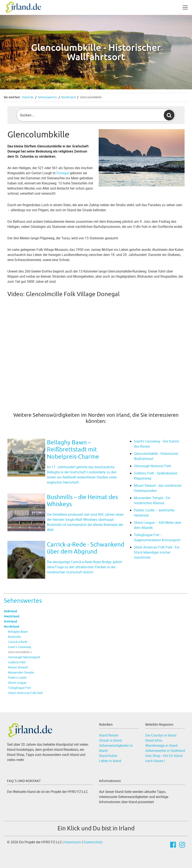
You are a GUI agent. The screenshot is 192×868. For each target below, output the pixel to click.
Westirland (11, 616)
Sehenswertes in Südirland (165, 751)
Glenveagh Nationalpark (24, 657)
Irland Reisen (109, 735)
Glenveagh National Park (152, 466)
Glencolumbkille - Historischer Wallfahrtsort (156, 456)
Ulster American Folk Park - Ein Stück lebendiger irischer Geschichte (157, 552)
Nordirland (68, 97)
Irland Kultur (108, 756)
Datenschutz (93, 842)
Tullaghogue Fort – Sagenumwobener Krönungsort (157, 537)
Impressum (73, 842)
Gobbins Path (17, 662)
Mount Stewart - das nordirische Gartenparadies (158, 488)
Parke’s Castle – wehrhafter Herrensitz (154, 513)
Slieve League (17, 683)
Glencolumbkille (91, 97)
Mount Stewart (18, 667)
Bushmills (15, 637)
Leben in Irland (110, 761)
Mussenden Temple (21, 672)
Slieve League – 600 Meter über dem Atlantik (158, 525)
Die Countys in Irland (161, 735)
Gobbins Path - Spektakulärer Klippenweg (156, 476)
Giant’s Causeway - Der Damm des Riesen (156, 444)
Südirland (10, 611)
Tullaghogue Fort (20, 688)
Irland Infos (154, 740)
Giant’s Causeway (20, 647)
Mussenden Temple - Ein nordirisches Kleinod (152, 500)
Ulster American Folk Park (25, 693)
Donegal (63, 173)
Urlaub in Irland (110, 740)
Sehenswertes (47, 97)
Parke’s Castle (17, 678)
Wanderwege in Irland (161, 745)
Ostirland (10, 621)
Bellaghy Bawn (18, 632)
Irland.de (28, 97)
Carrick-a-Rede (18, 642)
